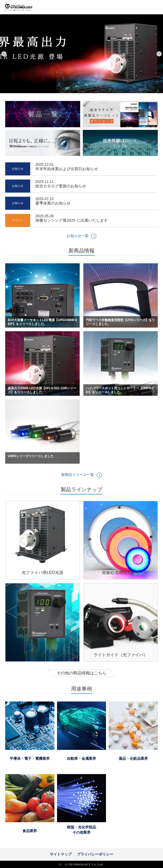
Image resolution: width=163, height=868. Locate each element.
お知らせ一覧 (78, 236)
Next (159, 54)
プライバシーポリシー (95, 854)
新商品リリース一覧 (78, 475)
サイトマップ (61, 854)
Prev (4, 54)
